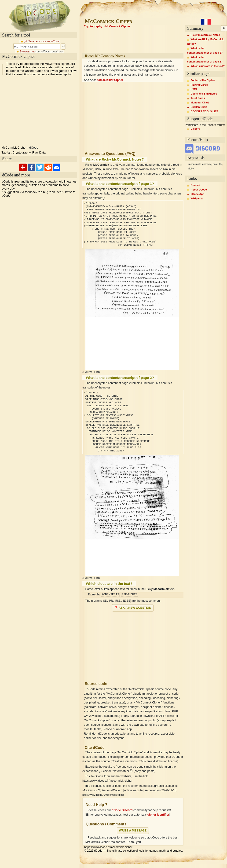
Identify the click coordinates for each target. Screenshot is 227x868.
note (215, 164)
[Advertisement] (133, 645)
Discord (196, 129)
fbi (221, 164)
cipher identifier (158, 815)
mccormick (195, 164)
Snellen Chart (199, 107)
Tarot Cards (198, 98)
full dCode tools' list (49, 51)
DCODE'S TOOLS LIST (204, 111)
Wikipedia (197, 198)
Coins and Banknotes (204, 94)
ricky (191, 168)
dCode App (198, 194)
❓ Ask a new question (133, 608)
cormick (207, 164)
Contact (196, 185)
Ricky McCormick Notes (205, 35)
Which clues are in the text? (208, 66)
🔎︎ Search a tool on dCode (41, 41)
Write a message (133, 831)
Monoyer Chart (200, 103)
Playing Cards (199, 85)
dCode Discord (122, 810)
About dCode (199, 190)
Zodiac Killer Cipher (110, 80)
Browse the (42, 51)
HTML (194, 89)
